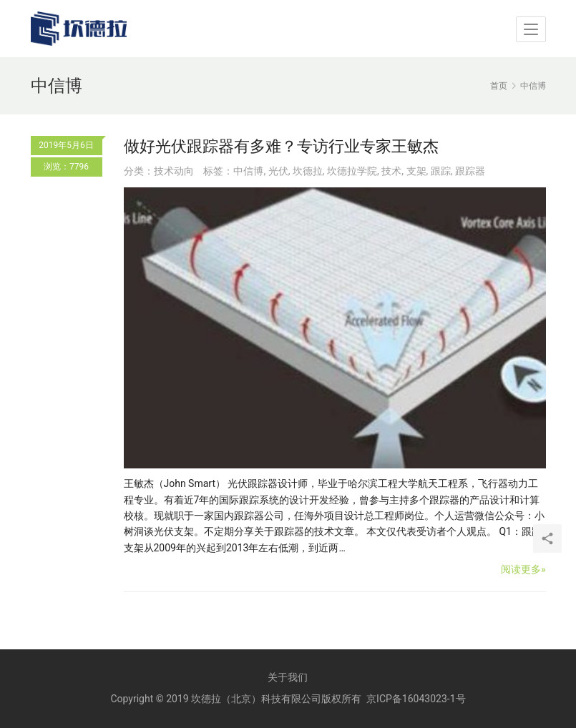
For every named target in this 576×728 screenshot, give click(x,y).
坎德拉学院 (352, 171)
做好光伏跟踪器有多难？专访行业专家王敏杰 (281, 146)
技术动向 (174, 171)
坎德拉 (308, 171)
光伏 (278, 171)
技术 (391, 171)
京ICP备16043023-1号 (416, 699)
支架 (416, 171)
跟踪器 (470, 171)
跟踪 (441, 171)
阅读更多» (523, 569)
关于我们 (288, 677)
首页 (499, 86)
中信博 (248, 171)
